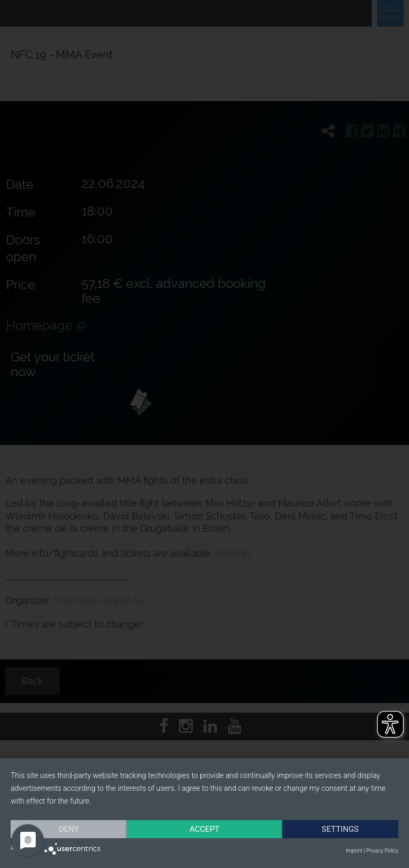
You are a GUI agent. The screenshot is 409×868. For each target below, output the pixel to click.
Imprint (354, 851)
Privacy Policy (382, 851)
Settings (340, 829)
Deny (69, 829)
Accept (204, 829)
